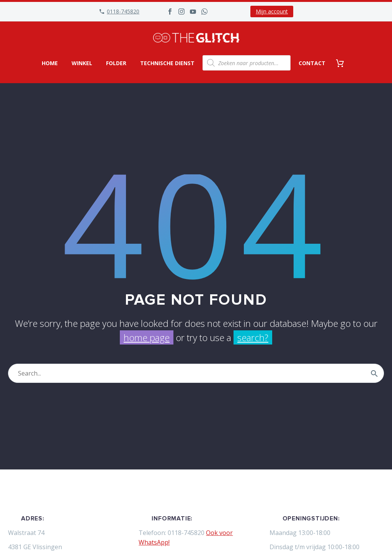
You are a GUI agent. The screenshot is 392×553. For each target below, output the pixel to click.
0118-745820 (123, 11)
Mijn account (272, 11)
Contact (312, 63)
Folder (116, 63)
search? (253, 337)
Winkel (82, 63)
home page (147, 337)
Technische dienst (167, 63)
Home (50, 63)
